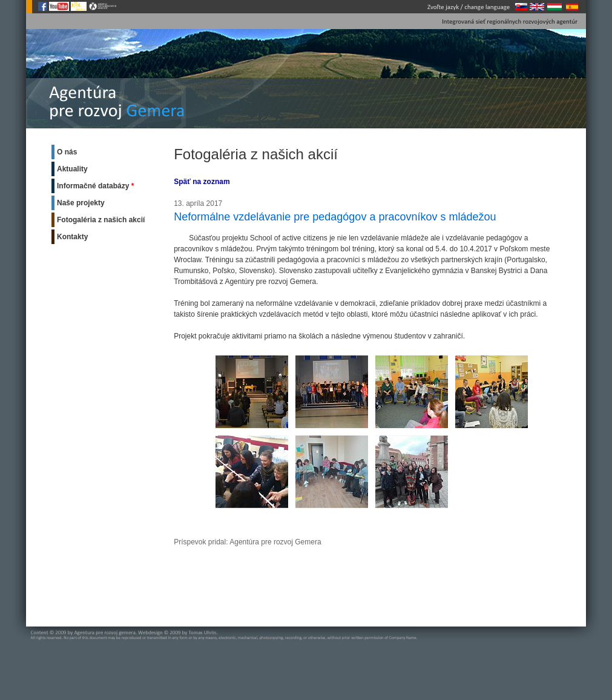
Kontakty (72, 237)
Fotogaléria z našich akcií (101, 220)
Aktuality (72, 169)
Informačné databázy (93, 186)
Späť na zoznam (202, 182)
